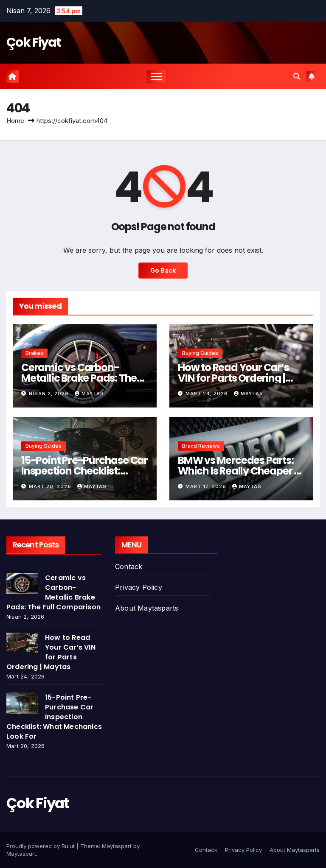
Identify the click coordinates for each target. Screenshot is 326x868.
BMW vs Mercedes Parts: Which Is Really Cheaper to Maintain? (241, 471)
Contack (129, 567)
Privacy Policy (139, 587)
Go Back (163, 270)
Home (15, 121)
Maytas (89, 394)
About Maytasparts (147, 608)
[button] (297, 76)
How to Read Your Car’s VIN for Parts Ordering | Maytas (233, 378)
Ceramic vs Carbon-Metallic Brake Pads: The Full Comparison (79, 378)
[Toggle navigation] (156, 77)
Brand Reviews (201, 446)
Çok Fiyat (34, 42)
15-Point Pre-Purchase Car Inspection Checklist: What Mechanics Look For (84, 471)
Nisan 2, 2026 (50, 394)
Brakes (34, 353)
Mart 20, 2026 (51, 486)
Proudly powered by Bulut (41, 846)
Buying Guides (200, 353)
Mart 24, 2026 (208, 394)
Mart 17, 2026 (207, 486)
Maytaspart (21, 854)
